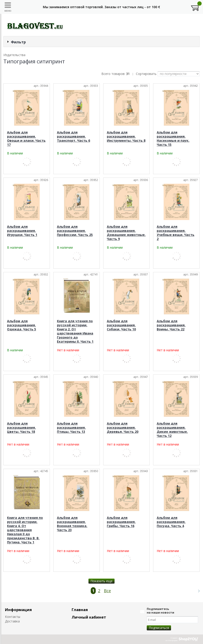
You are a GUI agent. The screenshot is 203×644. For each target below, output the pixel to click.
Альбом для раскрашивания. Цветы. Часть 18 (21, 427)
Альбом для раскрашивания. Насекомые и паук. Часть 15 (173, 138)
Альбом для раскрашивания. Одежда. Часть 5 (22, 325)
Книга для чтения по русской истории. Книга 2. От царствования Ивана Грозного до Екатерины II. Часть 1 (75, 331)
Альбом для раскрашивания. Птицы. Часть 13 (71, 427)
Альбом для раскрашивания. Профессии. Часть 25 (75, 231)
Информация (18, 610)
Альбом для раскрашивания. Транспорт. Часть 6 (73, 136)
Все (107, 591)
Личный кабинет (89, 617)
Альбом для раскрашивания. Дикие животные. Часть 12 (172, 430)
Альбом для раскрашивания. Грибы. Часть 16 (121, 522)
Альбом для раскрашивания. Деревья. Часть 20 (123, 427)
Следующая (197, 591)
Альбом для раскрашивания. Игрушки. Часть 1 (22, 231)
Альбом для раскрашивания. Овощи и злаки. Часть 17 (26, 138)
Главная (80, 610)
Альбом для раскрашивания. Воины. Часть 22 (171, 325)
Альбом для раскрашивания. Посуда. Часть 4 (171, 522)
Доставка (12, 621)
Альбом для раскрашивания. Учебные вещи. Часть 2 (176, 233)
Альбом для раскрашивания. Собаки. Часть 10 (121, 325)
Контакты (13, 617)
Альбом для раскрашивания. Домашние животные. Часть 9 (126, 233)
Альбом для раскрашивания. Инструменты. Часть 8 (126, 136)
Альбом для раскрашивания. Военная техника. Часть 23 (72, 524)
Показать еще (101, 581)
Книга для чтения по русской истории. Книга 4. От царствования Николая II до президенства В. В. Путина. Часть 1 (25, 530)
